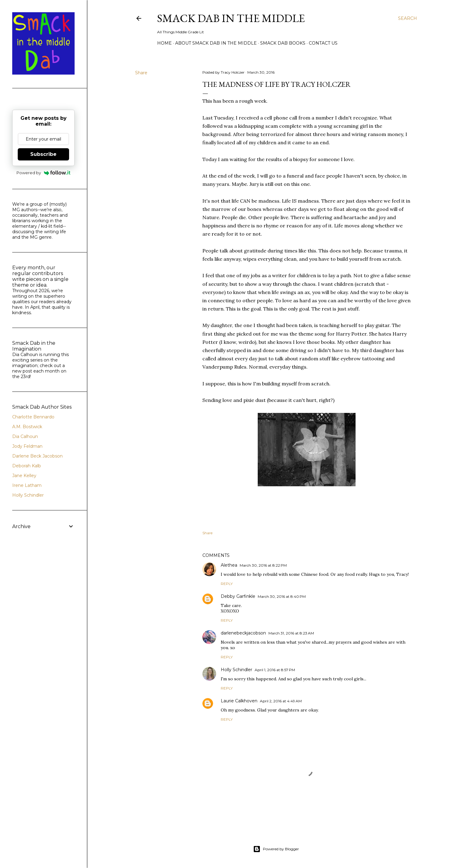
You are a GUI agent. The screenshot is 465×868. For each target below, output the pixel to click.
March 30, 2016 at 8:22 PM (263, 565)
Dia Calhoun (25, 436)
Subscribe (43, 154)
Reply (227, 584)
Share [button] (141, 73)
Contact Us (323, 43)
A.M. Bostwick (27, 427)
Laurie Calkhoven (239, 701)
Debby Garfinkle (238, 596)
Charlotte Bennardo (33, 417)
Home (164, 43)
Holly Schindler (236, 670)
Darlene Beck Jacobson (37, 456)
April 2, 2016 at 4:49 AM (281, 701)
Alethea (229, 565)
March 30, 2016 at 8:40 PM (282, 596)
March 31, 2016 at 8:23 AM (291, 633)
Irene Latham (27, 485)
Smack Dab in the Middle (231, 18)
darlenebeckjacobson (243, 633)
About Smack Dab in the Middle (216, 43)
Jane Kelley (24, 476)
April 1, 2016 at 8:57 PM (275, 670)
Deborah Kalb (27, 466)
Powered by (44, 173)
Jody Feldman (27, 446)
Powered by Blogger (276, 849)
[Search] (408, 18)
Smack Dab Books (283, 43)
